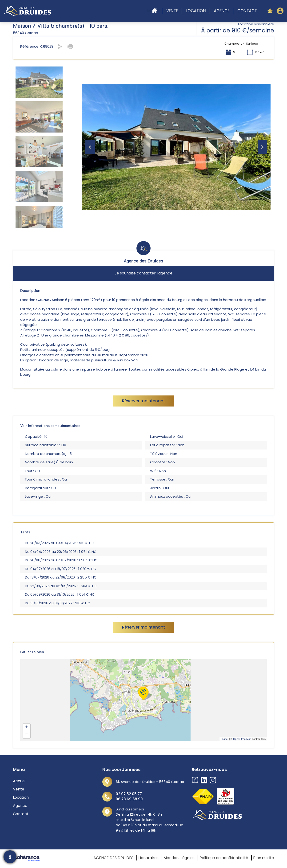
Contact (247, 11)
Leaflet (225, 739)
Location (196, 11)
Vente (172, 11)
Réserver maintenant (143, 401)
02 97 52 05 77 (129, 794)
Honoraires (148, 858)
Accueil (154, 11)
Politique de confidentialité (224, 858)
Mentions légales (179, 858)
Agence (222, 11)
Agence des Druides (143, 261)
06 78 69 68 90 (129, 799)
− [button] (27, 735)
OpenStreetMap (242, 739)
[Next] (262, 147)
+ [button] (27, 727)
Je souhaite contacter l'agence (143, 273)
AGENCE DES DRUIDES (113, 858)
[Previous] (90, 147)
